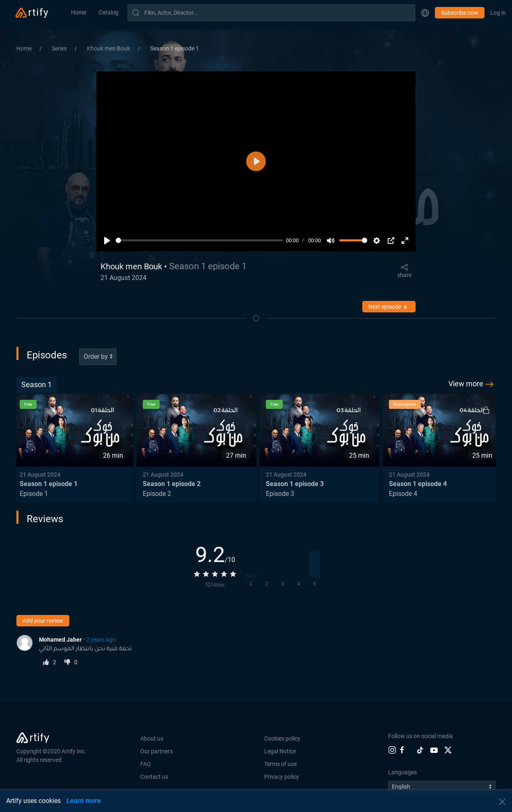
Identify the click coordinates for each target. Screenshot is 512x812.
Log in (498, 13)
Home (79, 12)
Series (60, 48)
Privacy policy (282, 777)
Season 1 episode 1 (175, 48)
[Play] (107, 241)
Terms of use (280, 764)
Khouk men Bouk (109, 48)
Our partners (157, 751)
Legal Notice (280, 751)
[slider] (199, 240)
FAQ (146, 764)
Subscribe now (460, 13)
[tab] (37, 385)
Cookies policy (282, 739)
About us (152, 739)
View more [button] (472, 384)
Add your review (43, 621)
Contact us (154, 777)
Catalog (109, 12)
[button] (425, 13)
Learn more (84, 801)
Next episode (389, 307)
